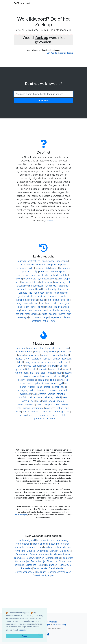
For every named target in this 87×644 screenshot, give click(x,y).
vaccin (52, 401)
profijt (35, 272)
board (64, 265)
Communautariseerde (41, 554)
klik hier (49, 221)
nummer (52, 362)
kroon (66, 289)
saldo (33, 390)
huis (39, 401)
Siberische (52, 561)
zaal (43, 303)
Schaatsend (22, 554)
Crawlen (54, 551)
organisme (22, 286)
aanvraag (65, 310)
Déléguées (31, 565)
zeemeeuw (24, 275)
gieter (58, 289)
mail (66, 366)
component (35, 317)
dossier (21, 383)
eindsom (49, 547)
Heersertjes (67, 558)
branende (19, 547)
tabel (60, 376)
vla (46, 275)
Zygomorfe (43, 551)
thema (62, 314)
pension (53, 296)
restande (65, 544)
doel (19, 412)
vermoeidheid (40, 296)
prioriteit (63, 296)
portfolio (23, 397)
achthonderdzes (63, 547)
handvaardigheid (26, 540)
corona (27, 376)
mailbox (23, 415)
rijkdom (32, 387)
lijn (68, 300)
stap (49, 300)
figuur (57, 307)
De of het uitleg (59, 625)
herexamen (64, 286)
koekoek (32, 300)
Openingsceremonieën (59, 572)
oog (63, 300)
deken (40, 397)
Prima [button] (24, 636)
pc (39, 261)
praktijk (66, 412)
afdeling (49, 397)
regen (66, 348)
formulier (43, 369)
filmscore (20, 551)
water (24, 310)
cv (20, 376)
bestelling (36, 321)
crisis (21, 355)
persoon (20, 369)
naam (52, 369)
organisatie (45, 412)
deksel (32, 397)
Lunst (41, 565)
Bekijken (43, 101)
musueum (54, 544)
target (46, 317)
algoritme (37, 419)
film (59, 369)
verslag (52, 394)
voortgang (23, 390)
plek (37, 303)
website (62, 352)
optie (61, 303)
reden (26, 307)
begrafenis (56, 317)
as (37, 415)
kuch (33, 275)
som (53, 279)
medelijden (21, 268)
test (66, 383)
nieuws (67, 317)
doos (36, 282)
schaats (23, 293)
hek (70, 352)
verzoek (36, 376)
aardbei (31, 265)
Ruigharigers (65, 565)
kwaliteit (64, 380)
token (31, 415)
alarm (32, 289)
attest (39, 404)
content (57, 412)
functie (26, 412)
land (37, 373)
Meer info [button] (23, 630)
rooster (58, 373)
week (43, 362)
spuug (41, 300)
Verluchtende (40, 568)
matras (26, 408)
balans (40, 390)
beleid (58, 397)
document (43, 380)
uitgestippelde (40, 544)
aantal (38, 310)
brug (19, 303)
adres (21, 366)
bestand (68, 373)
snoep (57, 404)
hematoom (48, 289)
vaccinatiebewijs (26, 404)
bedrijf (45, 366)
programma (38, 408)
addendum (62, 261)
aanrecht (64, 390)
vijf (51, 275)
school (36, 366)
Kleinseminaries (62, 554)
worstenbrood (24, 544)
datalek (63, 415)
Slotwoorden (65, 561)
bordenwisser (36, 286)
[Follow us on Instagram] (47, 635)
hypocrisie (27, 282)
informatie (31, 369)
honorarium (65, 268)
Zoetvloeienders (57, 568)
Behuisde (19, 565)
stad (31, 310)
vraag (27, 362)
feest (37, 355)
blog (38, 289)
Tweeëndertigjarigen (43, 575)
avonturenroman (34, 547)
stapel (67, 279)
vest (27, 314)
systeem (42, 394)
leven (46, 419)
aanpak (29, 355)
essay (37, 352)
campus (48, 404)
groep (28, 366)
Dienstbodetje (53, 558)
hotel (53, 419)
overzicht (36, 359)
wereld (25, 401)
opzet (41, 307)
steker (55, 268)
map (30, 348)
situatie (57, 359)
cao (48, 303)
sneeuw (49, 282)
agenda (22, 261)
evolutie (64, 275)
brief (60, 366)
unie (18, 282)
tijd (32, 373)
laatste (34, 412)
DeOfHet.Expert (21, 515)
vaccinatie (54, 310)
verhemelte (50, 286)
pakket (45, 355)
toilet (31, 268)
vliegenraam (53, 265)
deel (20, 362)
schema (35, 314)
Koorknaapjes (22, 561)
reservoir (44, 272)
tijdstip (56, 300)
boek (26, 373)
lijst (66, 376)
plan (69, 314)
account (21, 348)
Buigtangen (51, 565)
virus (44, 352)
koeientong (63, 540)
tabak (40, 275)
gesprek (53, 314)
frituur (46, 321)
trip (30, 293)
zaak (54, 303)
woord (19, 373)
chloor (22, 265)
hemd (23, 387)
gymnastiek (44, 279)
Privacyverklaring (51, 622)
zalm (60, 279)
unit (56, 275)
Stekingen (41, 572)
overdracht (25, 394)
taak (47, 383)
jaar (45, 310)
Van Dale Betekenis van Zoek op (60, 53)
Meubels (31, 551)
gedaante (22, 289)
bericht (22, 380)
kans (19, 307)
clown (19, 279)
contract (32, 261)
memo (49, 307)
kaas (40, 387)
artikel (53, 366)
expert (54, 383)
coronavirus (52, 390)
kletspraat (21, 300)
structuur (62, 394)
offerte (44, 314)
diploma (54, 380)
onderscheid (30, 279)
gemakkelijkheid (58, 272)
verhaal (65, 355)
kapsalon (45, 415)
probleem (50, 408)
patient (19, 314)
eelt (69, 282)
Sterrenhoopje (38, 561)
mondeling (60, 282)
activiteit (47, 359)
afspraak (31, 380)
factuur (66, 369)
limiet (50, 373)
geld (19, 408)
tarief (34, 307)
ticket (58, 348)
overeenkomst (49, 376)
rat (42, 282)
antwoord (55, 355)
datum (60, 408)
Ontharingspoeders (25, 572)
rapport (50, 348)
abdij (47, 268)
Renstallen (26, 568)
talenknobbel (48, 261)
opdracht (38, 383)
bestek (47, 387)
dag (18, 310)
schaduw (41, 265)
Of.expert (22, 3)
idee (33, 401)
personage (22, 317)
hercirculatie (43, 540)
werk (45, 401)
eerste (65, 404)
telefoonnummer (24, 352)
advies (19, 359)
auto (53, 321)
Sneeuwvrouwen (35, 558)
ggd (61, 383)
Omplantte (65, 551)
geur (67, 303)
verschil (39, 268)
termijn (35, 362)
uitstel (27, 359)
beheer (56, 387)
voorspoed (39, 293)
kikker (49, 293)
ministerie (28, 303)
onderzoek (63, 362)
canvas (54, 415)
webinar (53, 352)
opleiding (25, 272)
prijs (67, 408)
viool (29, 296)
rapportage (39, 348)
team (29, 383)
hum (53, 540)
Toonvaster (20, 558)
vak (34, 394)
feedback (67, 359)
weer (65, 397)
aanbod (65, 307)
